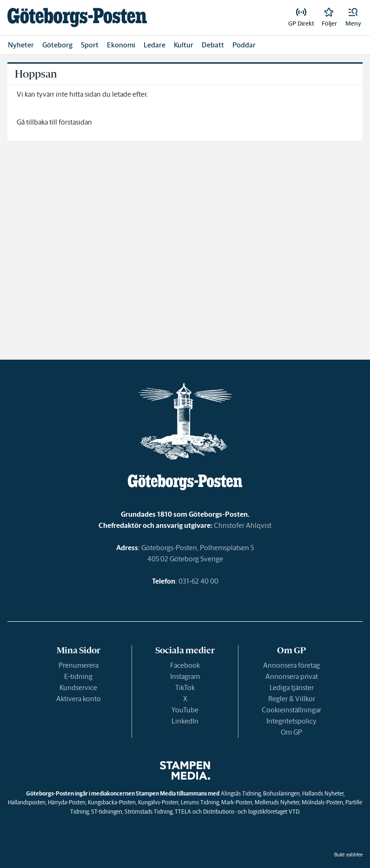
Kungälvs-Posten (158, 802)
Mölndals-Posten (322, 802)
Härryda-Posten (67, 802)
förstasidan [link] (75, 122)
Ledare (155, 45)
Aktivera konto (79, 699)
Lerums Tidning (200, 802)
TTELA (183, 812)
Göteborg (57, 45)
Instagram (185, 676)
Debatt (213, 45)
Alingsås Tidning (241, 793)
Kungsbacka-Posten (112, 802)
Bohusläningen (281, 793)
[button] (353, 18)
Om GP (291, 732)
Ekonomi (121, 45)
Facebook (185, 665)
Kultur (184, 45)
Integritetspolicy (291, 721)
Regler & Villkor (292, 699)
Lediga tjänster (292, 687)
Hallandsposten (27, 802)
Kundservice (78, 687)
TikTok (185, 687)
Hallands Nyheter (323, 793)
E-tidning (78, 676)
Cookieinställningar (291, 710)
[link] (77, 17)
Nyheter (21, 45)
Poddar (244, 45)
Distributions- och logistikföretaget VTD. (252, 812)
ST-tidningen (107, 812)
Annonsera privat (292, 676)
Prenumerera (79, 665)
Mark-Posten (237, 802)
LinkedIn (185, 721)
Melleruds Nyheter (277, 802)
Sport (90, 45)
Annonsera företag (291, 665)
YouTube (185, 710)
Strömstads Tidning (149, 812)
